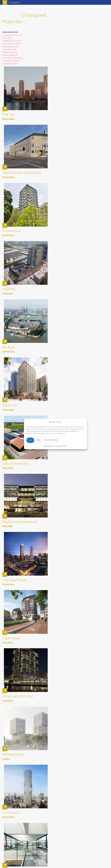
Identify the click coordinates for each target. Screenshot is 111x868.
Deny (39, 440)
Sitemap (5, 831)
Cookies (5, 828)
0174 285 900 (7, 791)
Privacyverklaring (49, 446)
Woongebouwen (10, 64)
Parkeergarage (10, 52)
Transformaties (10, 55)
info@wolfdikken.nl (9, 793)
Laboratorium (9, 50)
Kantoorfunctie (11, 47)
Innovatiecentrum (11, 44)
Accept (30, 440)
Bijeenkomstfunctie (12, 35)
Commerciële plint (12, 41)
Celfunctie (8, 38)
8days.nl (5, 839)
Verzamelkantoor (11, 61)
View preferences (51, 440)
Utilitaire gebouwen (13, 58)
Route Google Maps (9, 799)
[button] (84, 422)
